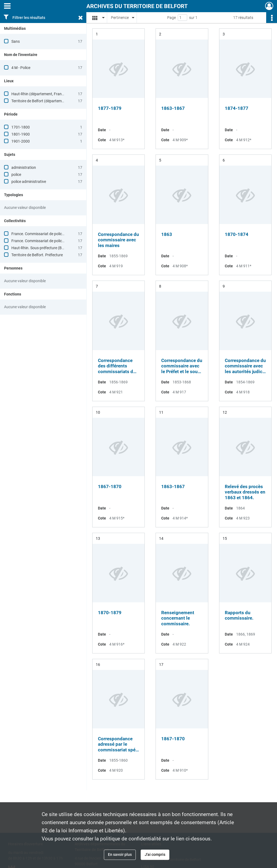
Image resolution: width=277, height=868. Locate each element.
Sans (16, 41)
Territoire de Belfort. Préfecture (37, 255)
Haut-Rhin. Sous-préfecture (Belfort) (42, 248)
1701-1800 (21, 127)
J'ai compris (155, 854)
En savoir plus (120, 854)
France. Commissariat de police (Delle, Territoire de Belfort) (60, 241)
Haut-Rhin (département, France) (39, 94)
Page (172, 18)
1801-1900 (21, 134)
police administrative (29, 182)
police (16, 175)
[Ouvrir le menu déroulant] (7, 6)
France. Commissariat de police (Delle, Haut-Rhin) (53, 234)
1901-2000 (21, 141)
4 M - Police (21, 68)
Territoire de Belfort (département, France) (47, 101)
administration (24, 167)
